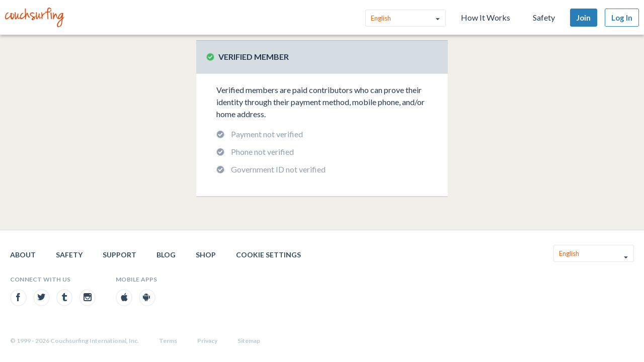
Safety (544, 17)
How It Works (486, 17)
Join (584, 18)
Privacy (207, 341)
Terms (168, 341)
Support (119, 255)
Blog (166, 255)
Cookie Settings (268, 255)
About (23, 255)
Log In (622, 18)
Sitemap (249, 341)
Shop (206, 255)
